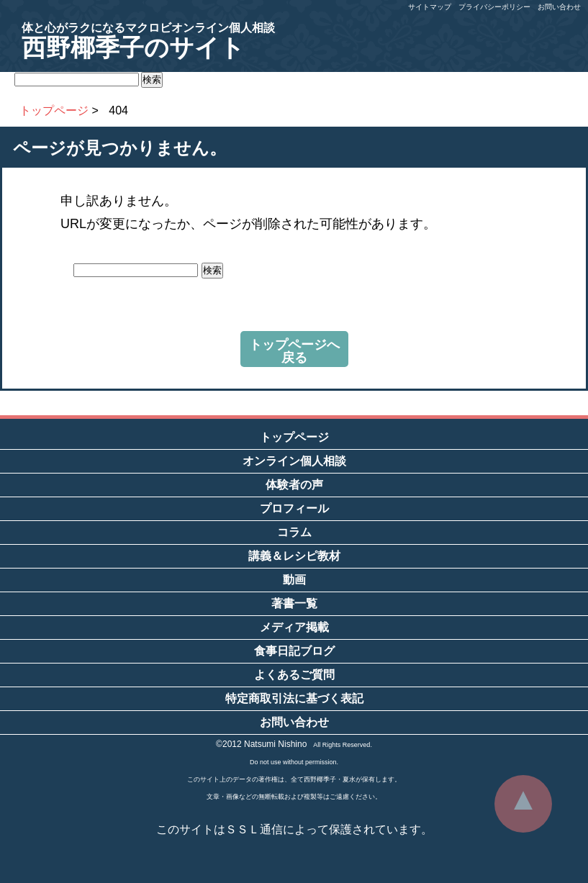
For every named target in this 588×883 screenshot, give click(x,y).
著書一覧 (294, 603)
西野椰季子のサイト (148, 41)
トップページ (294, 437)
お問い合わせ (559, 7)
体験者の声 (294, 485)
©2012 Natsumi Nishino (261, 744)
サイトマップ (430, 7)
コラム (294, 532)
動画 (294, 580)
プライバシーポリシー (494, 7)
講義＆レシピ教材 (294, 556)
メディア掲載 (294, 627)
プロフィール (294, 508)
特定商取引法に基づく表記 (294, 698)
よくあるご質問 (294, 675)
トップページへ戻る (294, 351)
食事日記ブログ (294, 651)
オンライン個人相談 (294, 461)
